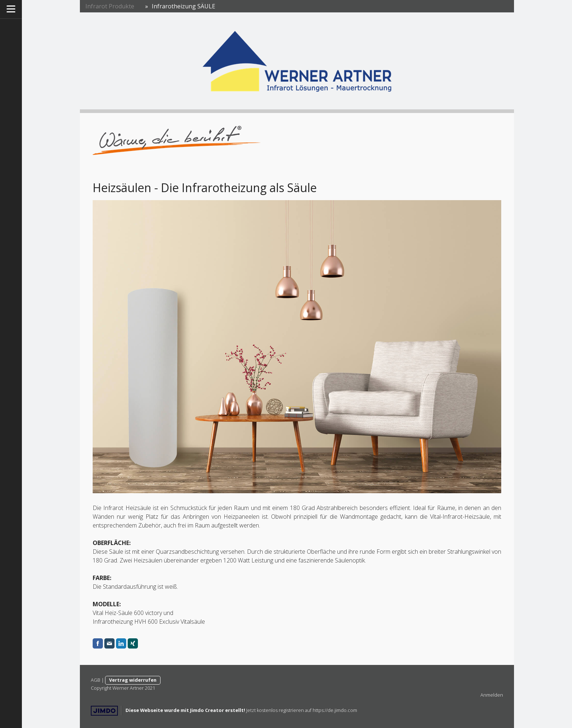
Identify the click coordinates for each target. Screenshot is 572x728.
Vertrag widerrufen (133, 680)
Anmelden (492, 695)
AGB (96, 680)
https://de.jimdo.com (335, 710)
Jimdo (104, 711)
